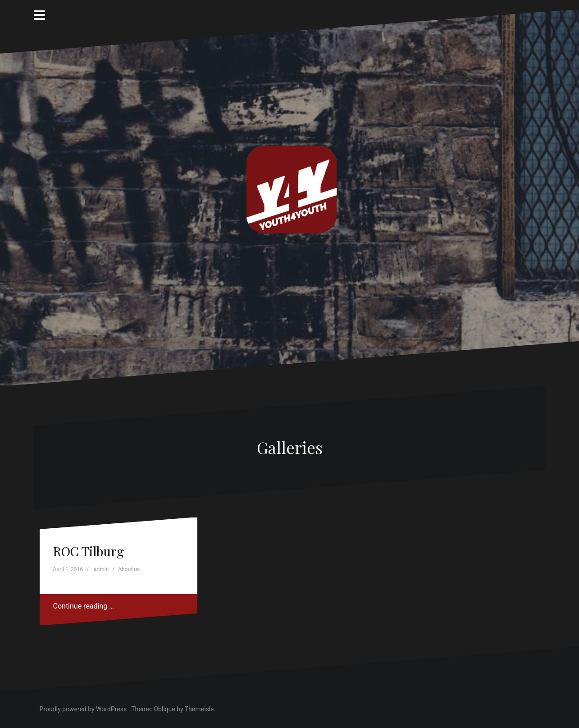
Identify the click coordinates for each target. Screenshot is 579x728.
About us (129, 569)
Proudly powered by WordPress (83, 709)
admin (101, 569)
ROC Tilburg (89, 551)
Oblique (164, 709)
